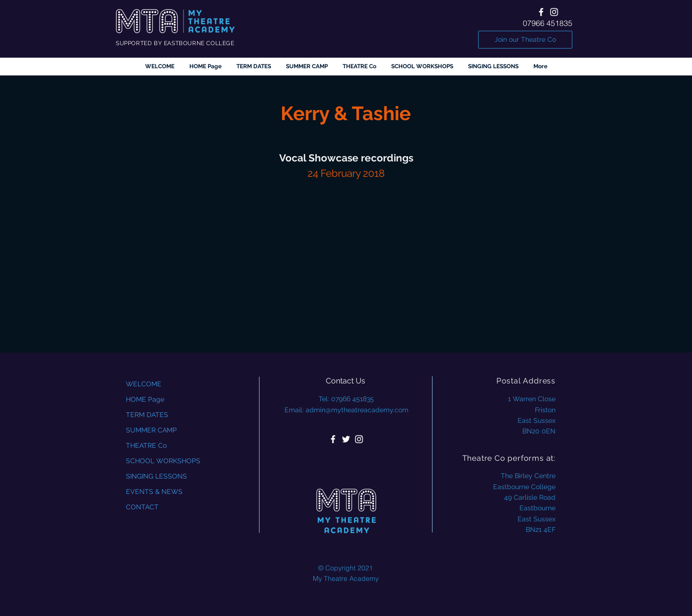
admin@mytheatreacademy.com (357, 410)
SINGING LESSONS (156, 476)
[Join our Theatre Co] (525, 40)
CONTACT (142, 507)
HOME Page (145, 399)
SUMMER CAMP (151, 430)
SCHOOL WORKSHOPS (163, 461)
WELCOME (144, 384)
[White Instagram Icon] (554, 12)
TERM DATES (147, 415)
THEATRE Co (146, 445)
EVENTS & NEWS (154, 492)
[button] (359, 67)
